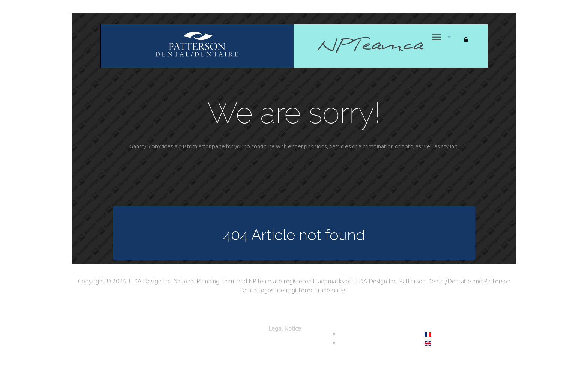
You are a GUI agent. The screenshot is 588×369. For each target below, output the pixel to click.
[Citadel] (197, 45)
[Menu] (436, 37)
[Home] (359, 44)
